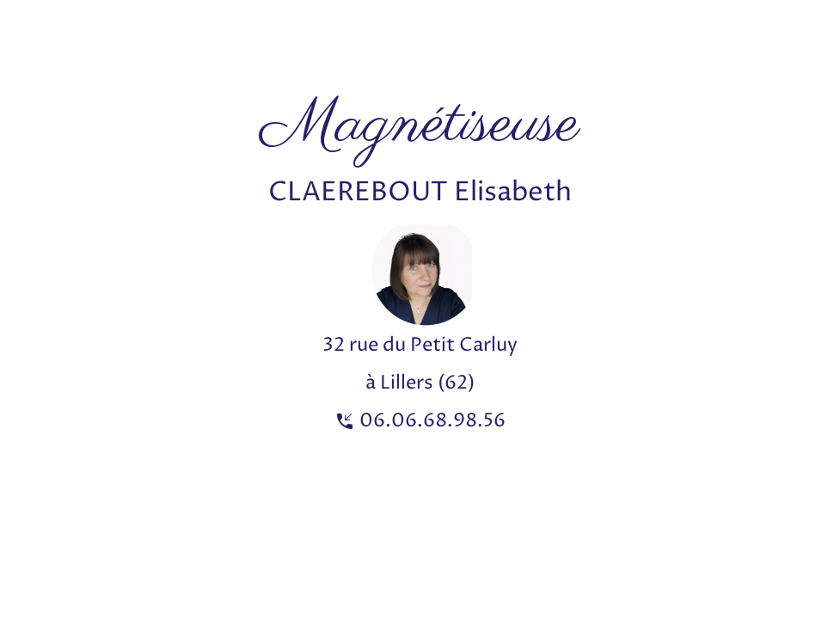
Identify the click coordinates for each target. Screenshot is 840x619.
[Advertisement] (313, 39)
